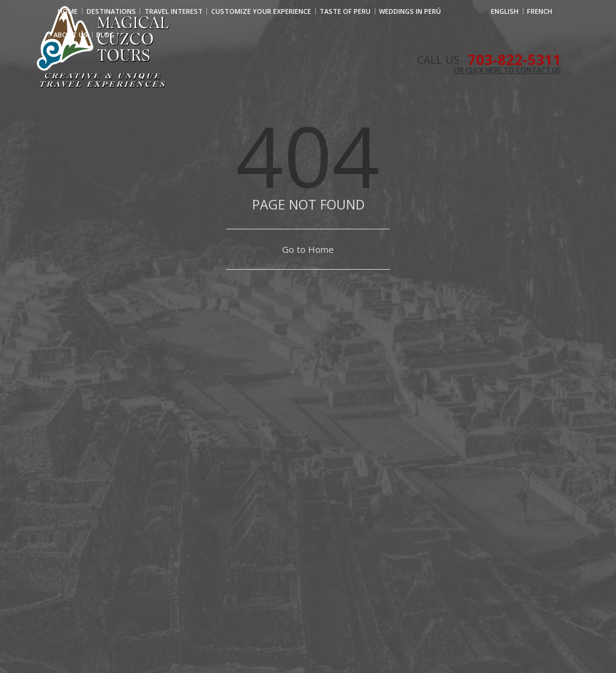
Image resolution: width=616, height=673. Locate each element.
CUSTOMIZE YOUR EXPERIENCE (261, 11)
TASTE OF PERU (345, 11)
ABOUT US (71, 35)
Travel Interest (174, 11)
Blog (105, 35)
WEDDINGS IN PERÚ (410, 11)
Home (68, 11)
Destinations (111, 11)
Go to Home (308, 249)
